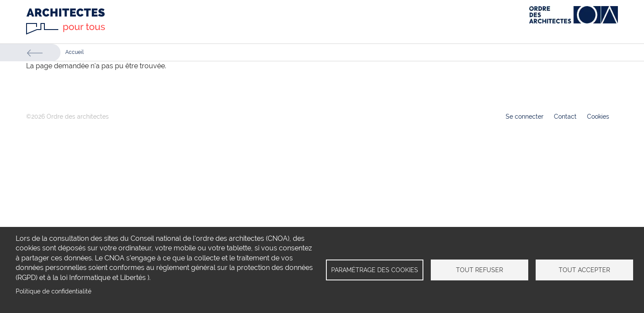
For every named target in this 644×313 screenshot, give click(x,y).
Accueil (74, 52)
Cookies (598, 117)
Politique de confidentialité (54, 291)
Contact (565, 117)
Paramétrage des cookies (375, 270)
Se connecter (525, 117)
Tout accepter (584, 270)
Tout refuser (480, 270)
